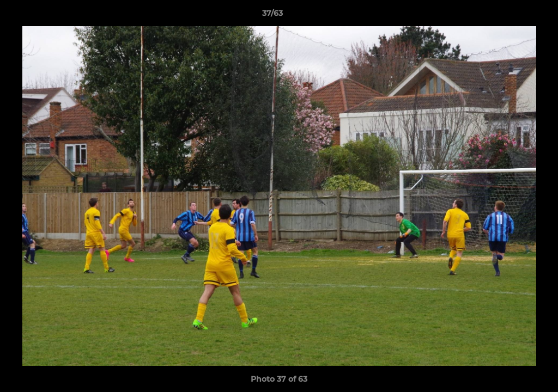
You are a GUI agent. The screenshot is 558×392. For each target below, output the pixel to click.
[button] (512, 16)
